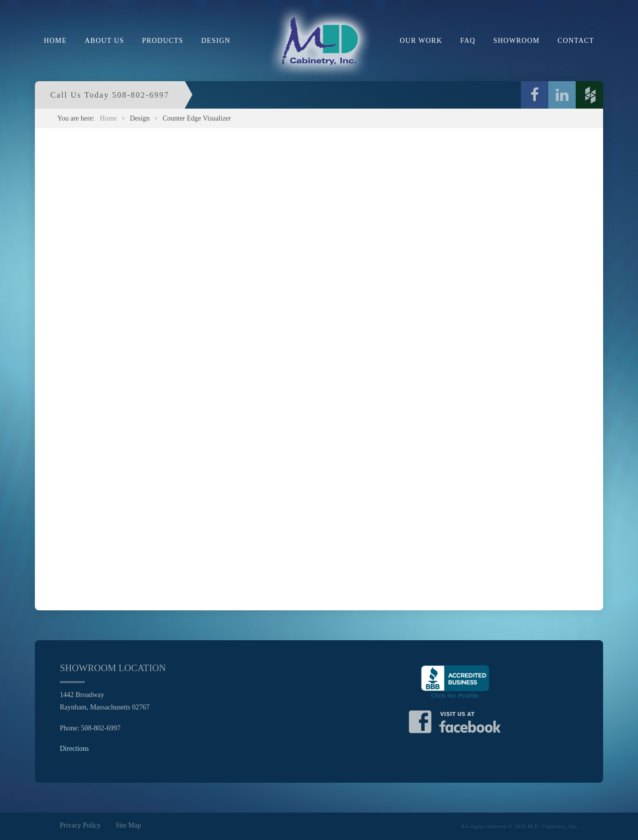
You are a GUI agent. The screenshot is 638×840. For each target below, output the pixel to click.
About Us (104, 41)
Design (216, 41)
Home (55, 41)
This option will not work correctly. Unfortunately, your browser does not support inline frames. (319, 367)
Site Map (128, 825)
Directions (74, 749)
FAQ (468, 41)
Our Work (421, 41)
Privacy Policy (80, 825)
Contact (576, 41)
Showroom (517, 41)
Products (163, 41)
